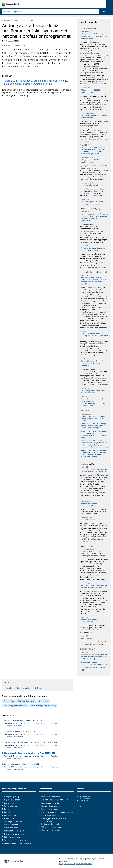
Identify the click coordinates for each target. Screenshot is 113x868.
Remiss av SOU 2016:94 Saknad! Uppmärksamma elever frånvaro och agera (93, 418)
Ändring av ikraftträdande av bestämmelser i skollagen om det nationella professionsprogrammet (92, 553)
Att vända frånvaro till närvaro (93, 185)
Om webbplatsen (11, 825)
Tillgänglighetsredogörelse (15, 840)
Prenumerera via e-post (14, 831)
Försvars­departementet (51, 806)
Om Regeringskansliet (13, 822)
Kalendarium (10, 818)
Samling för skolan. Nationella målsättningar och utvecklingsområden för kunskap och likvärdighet (94, 402)
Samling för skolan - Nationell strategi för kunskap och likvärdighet (92, 363)
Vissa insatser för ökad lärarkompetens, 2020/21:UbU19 (93, 663)
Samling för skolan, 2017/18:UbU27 (94, 668)
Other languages (11, 828)
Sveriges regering (11, 797)
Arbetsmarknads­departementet (55, 800)
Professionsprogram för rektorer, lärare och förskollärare (94, 249)
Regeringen (43, 701)
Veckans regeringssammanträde (18, 843)
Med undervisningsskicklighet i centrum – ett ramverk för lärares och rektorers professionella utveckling (94, 281)
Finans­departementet (50, 803)
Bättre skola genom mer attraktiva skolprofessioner (94, 116)
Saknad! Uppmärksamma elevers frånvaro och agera (93, 392)
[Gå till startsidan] (11, 4)
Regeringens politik (12, 800)
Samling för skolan (88, 520)
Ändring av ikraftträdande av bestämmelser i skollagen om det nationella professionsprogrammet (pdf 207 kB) (36, 82)
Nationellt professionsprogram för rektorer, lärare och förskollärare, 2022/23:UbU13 (94, 657)
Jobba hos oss (10, 815)
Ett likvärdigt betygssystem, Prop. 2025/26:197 (23, 764)
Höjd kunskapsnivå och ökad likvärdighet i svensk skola (92, 203)
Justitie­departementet (51, 809)
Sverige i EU (9, 803)
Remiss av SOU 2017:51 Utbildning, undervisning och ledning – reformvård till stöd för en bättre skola (94, 434)
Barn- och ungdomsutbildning (43, 706)
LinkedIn (28, 688)
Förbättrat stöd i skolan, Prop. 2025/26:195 (22, 731)
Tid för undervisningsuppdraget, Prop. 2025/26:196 (25, 720)
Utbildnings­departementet (53, 827)
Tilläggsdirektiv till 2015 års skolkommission (91, 91)
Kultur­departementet (50, 815)
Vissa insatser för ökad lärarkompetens (90, 504)
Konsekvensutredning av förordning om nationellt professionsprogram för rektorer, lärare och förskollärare (95, 217)
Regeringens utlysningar (14, 834)
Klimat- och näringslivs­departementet (57, 812)
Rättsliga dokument (26, 701)
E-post (40, 688)
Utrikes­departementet (51, 830)
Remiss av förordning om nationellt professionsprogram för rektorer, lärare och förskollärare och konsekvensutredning (94, 453)
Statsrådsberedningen (51, 797)
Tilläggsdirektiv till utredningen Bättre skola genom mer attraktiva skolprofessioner (94, 36)
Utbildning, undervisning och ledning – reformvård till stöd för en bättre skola (95, 336)
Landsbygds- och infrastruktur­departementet (54, 820)
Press (7, 809)
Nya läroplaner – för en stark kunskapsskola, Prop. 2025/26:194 (30, 742)
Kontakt (7, 812)
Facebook (10, 688)
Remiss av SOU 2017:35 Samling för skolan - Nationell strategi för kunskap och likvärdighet (94, 426)
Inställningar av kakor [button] (84, 864)
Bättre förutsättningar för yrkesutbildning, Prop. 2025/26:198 (29, 753)
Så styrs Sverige (11, 806)
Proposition (9, 701)
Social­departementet (50, 824)
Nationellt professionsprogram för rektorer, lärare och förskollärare (94, 470)
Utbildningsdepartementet (24, 20)
